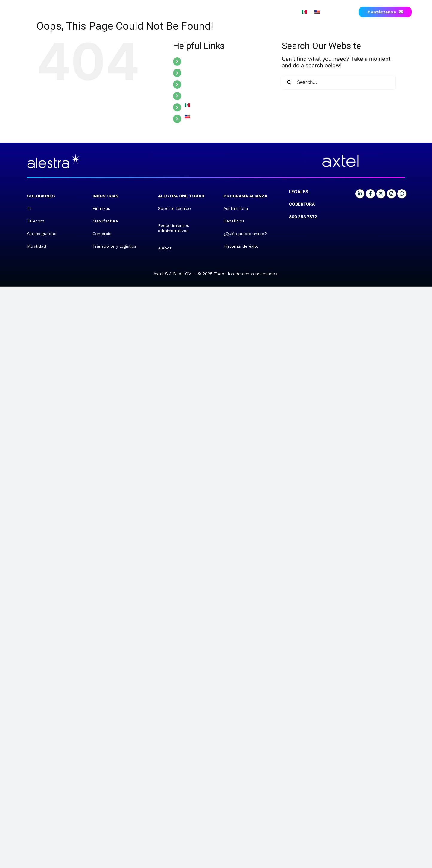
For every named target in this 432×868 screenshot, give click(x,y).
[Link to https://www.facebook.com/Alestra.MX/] (370, 194)
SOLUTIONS (198, 61)
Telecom (36, 221)
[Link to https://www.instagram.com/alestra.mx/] (391, 194)
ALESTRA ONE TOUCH (210, 84)
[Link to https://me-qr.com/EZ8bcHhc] (402, 194)
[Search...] (339, 82)
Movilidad (36, 246)
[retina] (54, 154)
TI (29, 208)
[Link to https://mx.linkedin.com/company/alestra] (360, 194)
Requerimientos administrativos (174, 228)
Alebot (165, 248)
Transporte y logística (114, 246)
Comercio (102, 234)
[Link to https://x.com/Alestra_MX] (381, 194)
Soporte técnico (174, 208)
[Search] (289, 82)
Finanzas (101, 208)
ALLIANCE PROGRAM (209, 96)
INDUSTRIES (199, 73)
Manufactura (105, 221)
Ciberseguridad (42, 234)
